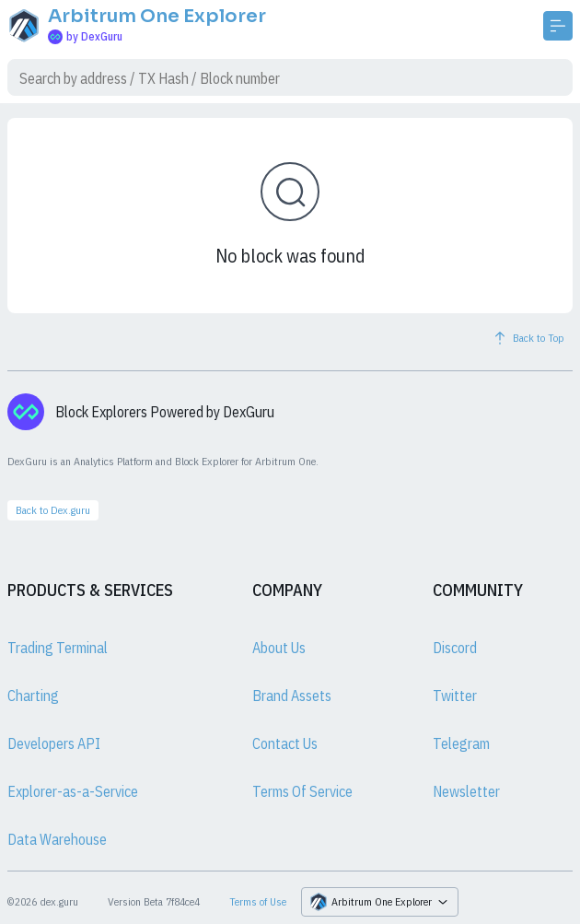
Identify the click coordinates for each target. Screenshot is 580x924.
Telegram (461, 743)
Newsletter (466, 791)
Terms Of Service (302, 791)
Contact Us (285, 743)
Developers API (54, 743)
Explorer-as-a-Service (73, 791)
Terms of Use (258, 901)
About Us (279, 648)
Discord (455, 648)
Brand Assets (292, 696)
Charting (33, 696)
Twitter (455, 696)
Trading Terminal (58, 648)
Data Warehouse (57, 839)
